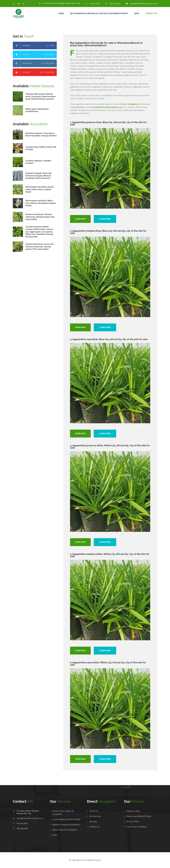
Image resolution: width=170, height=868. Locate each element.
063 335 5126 (115, 4)
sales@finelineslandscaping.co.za (144, 4)
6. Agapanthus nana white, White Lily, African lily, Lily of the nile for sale (108, 664)
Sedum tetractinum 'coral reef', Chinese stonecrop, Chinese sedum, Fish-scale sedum (40, 247)
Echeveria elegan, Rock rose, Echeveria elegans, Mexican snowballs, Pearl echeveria (39, 176)
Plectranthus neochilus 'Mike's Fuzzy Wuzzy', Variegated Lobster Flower (41, 203)
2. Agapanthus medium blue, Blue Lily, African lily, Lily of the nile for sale (108, 232)
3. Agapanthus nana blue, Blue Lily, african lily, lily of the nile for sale (109, 339)
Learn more (105, 219)
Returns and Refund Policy (139, 816)
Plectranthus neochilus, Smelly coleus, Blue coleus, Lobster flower (40, 189)
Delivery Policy (133, 811)
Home (61, 13)
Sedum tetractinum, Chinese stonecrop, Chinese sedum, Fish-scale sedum (40, 217)
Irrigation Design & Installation (66, 825)
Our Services (95, 816)
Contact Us (151, 13)
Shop (137, 13)
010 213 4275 (95, 4)
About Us (94, 811)
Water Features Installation (65, 830)
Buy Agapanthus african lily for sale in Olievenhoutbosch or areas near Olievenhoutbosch (106, 44)
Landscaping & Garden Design (66, 819)
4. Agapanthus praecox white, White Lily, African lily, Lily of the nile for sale (110, 447)
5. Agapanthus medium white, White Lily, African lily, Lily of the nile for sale (110, 555)
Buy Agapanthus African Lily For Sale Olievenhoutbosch (99, 13)
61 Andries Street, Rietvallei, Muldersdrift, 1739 (61, 3)
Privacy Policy (133, 822)
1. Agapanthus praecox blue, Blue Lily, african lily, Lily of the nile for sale (108, 123)
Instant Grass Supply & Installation (63, 813)
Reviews (93, 822)
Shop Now (80, 219)
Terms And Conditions (137, 827)
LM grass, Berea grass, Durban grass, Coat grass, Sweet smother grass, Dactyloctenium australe (41, 96)
